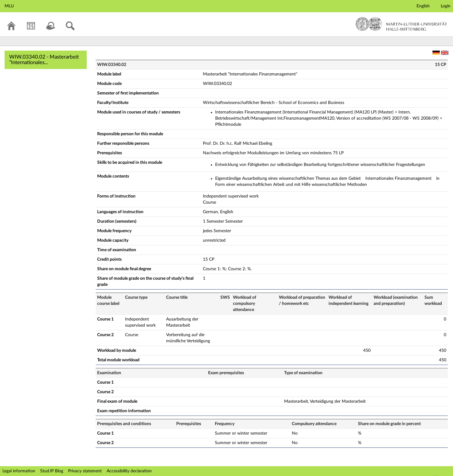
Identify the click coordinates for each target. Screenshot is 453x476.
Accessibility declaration (129, 471)
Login (446, 6)
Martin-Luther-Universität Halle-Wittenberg (401, 24)
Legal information (19, 471)
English (423, 6)
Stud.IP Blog (52, 471)
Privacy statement (85, 471)
